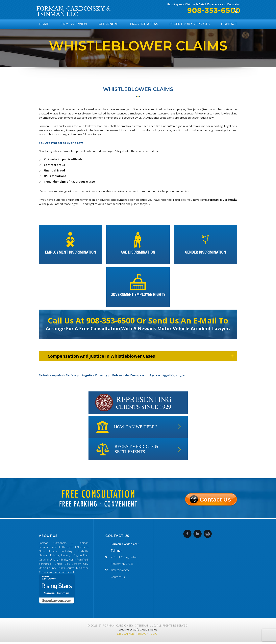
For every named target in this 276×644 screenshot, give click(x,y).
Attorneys (108, 25)
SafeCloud (208, 536)
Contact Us (215, 500)
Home (44, 25)
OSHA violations (55, 178)
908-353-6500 (207, 11)
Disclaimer (125, 636)
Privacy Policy (148, 636)
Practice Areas (144, 25)
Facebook (187, 536)
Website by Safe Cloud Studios (138, 632)
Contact (229, 25)
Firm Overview (74, 25)
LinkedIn (198, 536)
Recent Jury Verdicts (190, 25)
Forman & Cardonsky (223, 202)
